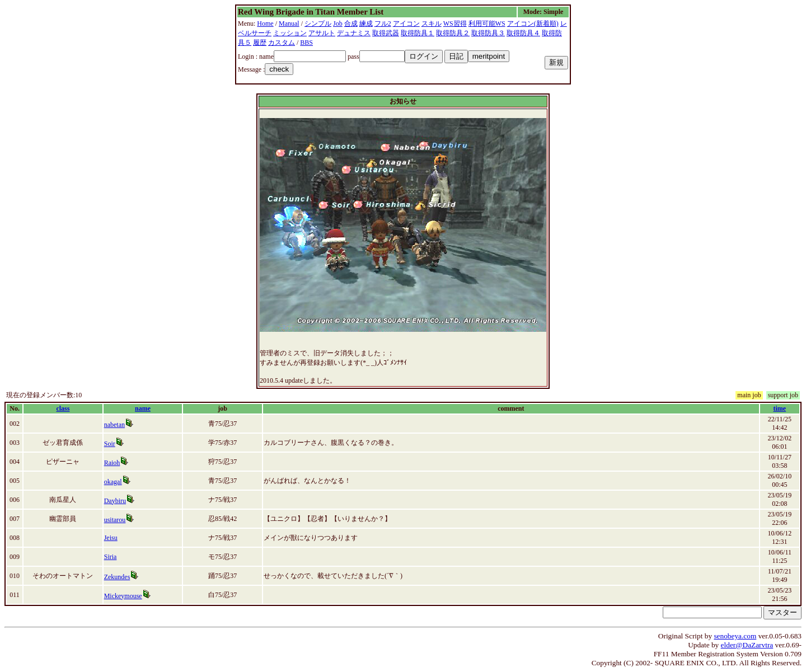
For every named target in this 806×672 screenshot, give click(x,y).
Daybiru (115, 501)
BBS (306, 43)
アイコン (406, 24)
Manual (289, 24)
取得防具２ (453, 33)
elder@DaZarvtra (747, 645)
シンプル (318, 24)
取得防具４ (523, 33)
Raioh (112, 463)
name (143, 408)
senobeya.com (735, 636)
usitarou (115, 520)
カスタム (282, 43)
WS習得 (455, 24)
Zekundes (117, 577)
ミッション (290, 33)
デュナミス (354, 33)
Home (265, 24)
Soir (110, 444)
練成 (366, 24)
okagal (113, 482)
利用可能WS (487, 24)
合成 (351, 24)
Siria (111, 557)
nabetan (114, 425)
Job (338, 24)
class (63, 408)
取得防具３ (488, 33)
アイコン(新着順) (533, 24)
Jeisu (111, 538)
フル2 (383, 24)
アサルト (322, 33)
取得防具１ (418, 33)
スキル (432, 24)
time (780, 408)
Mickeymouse (123, 596)
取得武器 (386, 33)
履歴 (260, 43)
